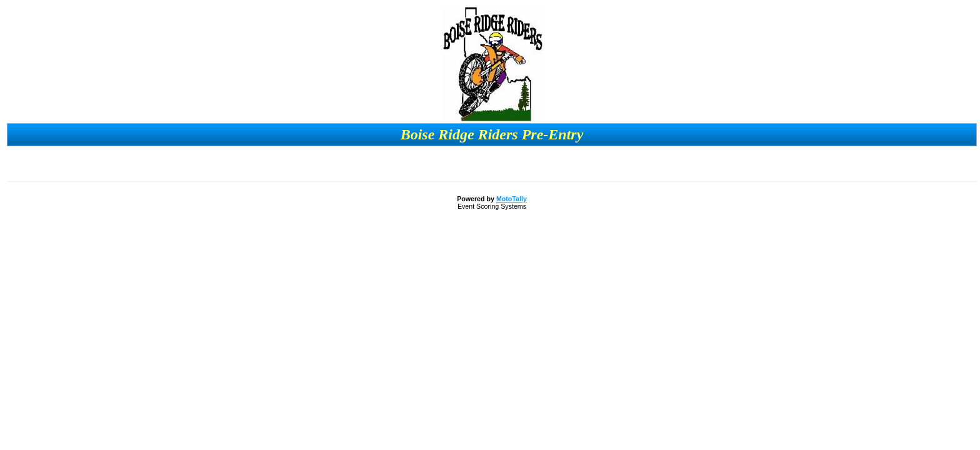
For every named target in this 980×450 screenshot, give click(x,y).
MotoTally (512, 199)
